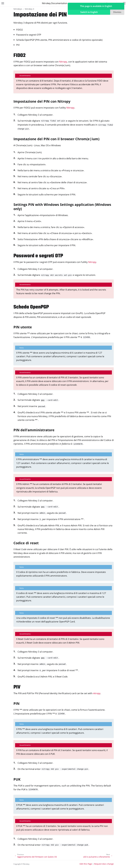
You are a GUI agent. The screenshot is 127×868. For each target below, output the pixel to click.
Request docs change (104, 864)
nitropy (97, 693)
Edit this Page (86, 864)
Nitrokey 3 (29, 9)
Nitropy (63, 62)
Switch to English (89, 12)
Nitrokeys (18, 9)
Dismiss (117, 12)
